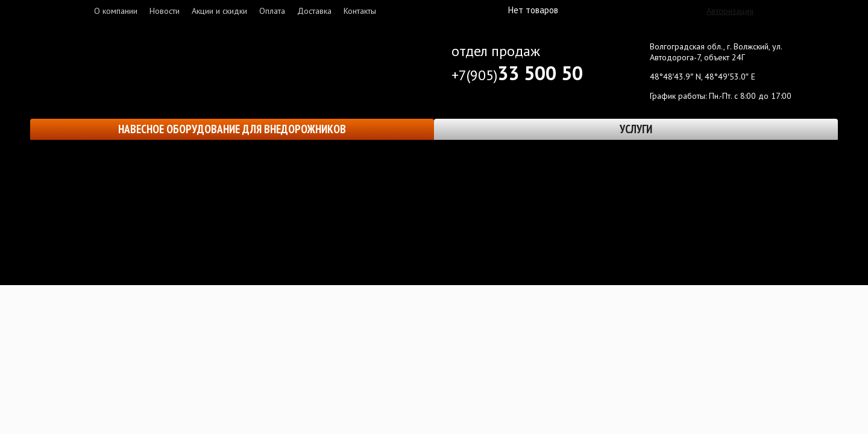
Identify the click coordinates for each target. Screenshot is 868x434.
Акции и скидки (219, 11)
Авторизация (730, 11)
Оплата (272, 11)
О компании (116, 11)
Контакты (360, 11)
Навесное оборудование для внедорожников (232, 129)
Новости (165, 11)
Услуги (636, 129)
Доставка (314, 11)
